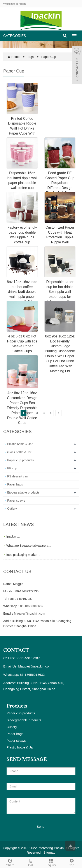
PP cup (12, 468)
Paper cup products (20, 460)
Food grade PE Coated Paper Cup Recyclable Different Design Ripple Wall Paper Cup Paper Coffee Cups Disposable (60, 188)
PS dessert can (18, 476)
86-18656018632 (32, 606)
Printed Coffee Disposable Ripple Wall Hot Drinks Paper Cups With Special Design (22, 128)
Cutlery (12, 509)
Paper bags (15, 484)
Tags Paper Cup (42, 57)
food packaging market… (23, 555)
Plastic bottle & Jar (20, 444)
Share (10, 862)
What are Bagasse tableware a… (29, 546)
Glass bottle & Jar (19, 452)
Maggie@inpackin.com (30, 613)
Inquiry (51, 862)
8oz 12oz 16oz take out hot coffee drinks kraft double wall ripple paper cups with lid (22, 292)
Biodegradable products (23, 492)
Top (72, 862)
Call (31, 862)
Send (41, 827)
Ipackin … (13, 536)
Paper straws (16, 501)
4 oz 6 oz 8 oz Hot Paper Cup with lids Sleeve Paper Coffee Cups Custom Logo (22, 346)
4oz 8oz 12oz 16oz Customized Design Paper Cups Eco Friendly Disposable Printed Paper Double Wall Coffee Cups (22, 408)
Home (15, 57)
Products (17, 706)
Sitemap (49, 852)
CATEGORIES (15, 36)
